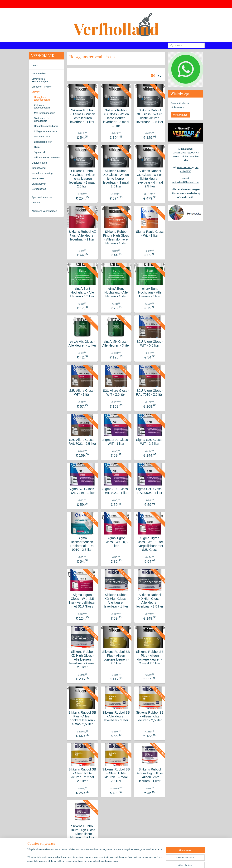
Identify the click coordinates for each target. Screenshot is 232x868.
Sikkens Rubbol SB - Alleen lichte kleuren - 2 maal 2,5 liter (82, 775)
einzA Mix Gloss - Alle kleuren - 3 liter (116, 343)
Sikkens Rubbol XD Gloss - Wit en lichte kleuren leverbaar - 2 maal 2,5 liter (82, 179)
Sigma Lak (40, 152)
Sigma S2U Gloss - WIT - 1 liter (116, 442)
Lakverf (35, 92)
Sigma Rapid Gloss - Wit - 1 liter (150, 234)
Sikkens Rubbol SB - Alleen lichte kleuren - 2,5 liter (150, 716)
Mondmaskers (39, 73)
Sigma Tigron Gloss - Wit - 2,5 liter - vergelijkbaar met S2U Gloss (82, 601)
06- (197, 167)
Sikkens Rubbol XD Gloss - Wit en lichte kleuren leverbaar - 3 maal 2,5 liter (116, 179)
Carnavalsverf (39, 184)
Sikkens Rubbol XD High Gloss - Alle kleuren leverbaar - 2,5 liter (150, 601)
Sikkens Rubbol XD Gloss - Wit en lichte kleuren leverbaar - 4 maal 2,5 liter (150, 179)
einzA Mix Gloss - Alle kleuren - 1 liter (82, 343)
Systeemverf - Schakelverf (41, 119)
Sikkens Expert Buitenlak (47, 157)
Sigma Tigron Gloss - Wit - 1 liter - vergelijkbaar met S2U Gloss (150, 544)
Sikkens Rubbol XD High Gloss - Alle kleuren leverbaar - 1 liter (116, 601)
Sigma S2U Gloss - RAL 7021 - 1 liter (116, 491)
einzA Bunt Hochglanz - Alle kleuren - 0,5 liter (82, 292)
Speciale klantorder (42, 197)
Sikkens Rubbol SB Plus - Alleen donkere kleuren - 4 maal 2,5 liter (82, 718)
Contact (36, 203)
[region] (95, 854)
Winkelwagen (180, 115)
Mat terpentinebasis (45, 113)
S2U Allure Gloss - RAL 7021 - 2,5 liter (82, 442)
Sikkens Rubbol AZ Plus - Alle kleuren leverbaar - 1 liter (82, 235)
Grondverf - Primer (41, 87)
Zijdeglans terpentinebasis (42, 106)
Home (35, 65)
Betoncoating (39, 168)
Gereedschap (39, 189)
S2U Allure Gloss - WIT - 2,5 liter (116, 392)
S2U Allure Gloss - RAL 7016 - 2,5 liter (150, 392)
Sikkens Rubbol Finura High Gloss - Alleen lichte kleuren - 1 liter (150, 775)
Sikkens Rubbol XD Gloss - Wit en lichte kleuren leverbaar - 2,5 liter (150, 116)
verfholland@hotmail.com (186, 182)
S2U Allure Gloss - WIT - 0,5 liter (150, 343)
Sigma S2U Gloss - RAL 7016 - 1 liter (82, 491)
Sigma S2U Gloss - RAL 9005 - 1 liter (150, 491)
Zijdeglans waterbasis (46, 131)
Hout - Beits (38, 178)
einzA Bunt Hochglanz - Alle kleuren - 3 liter (150, 292)
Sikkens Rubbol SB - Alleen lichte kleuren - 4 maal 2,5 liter (116, 775)
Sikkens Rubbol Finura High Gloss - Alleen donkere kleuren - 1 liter (116, 237)
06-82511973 (184, 167)
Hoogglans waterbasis (46, 126)
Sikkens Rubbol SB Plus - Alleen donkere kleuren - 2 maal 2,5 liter (150, 657)
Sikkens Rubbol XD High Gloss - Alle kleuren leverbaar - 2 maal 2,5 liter (82, 659)
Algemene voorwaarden (44, 211)
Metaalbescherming (42, 173)
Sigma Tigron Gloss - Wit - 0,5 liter (116, 542)
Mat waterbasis (42, 136)
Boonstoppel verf (43, 142)
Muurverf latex (39, 163)
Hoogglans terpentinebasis (42, 98)
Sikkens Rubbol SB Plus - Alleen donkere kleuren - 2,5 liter (116, 657)
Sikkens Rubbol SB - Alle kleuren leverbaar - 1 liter (116, 716)
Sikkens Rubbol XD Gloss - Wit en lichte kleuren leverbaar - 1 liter (82, 116)
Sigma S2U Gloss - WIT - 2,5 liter (150, 442)
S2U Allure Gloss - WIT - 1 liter (82, 392)
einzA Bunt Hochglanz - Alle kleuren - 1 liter (116, 292)
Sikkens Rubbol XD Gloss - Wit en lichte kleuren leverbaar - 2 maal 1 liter (116, 118)
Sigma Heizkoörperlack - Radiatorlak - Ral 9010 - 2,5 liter (82, 544)
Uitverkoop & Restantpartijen (40, 80)
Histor (37, 147)
